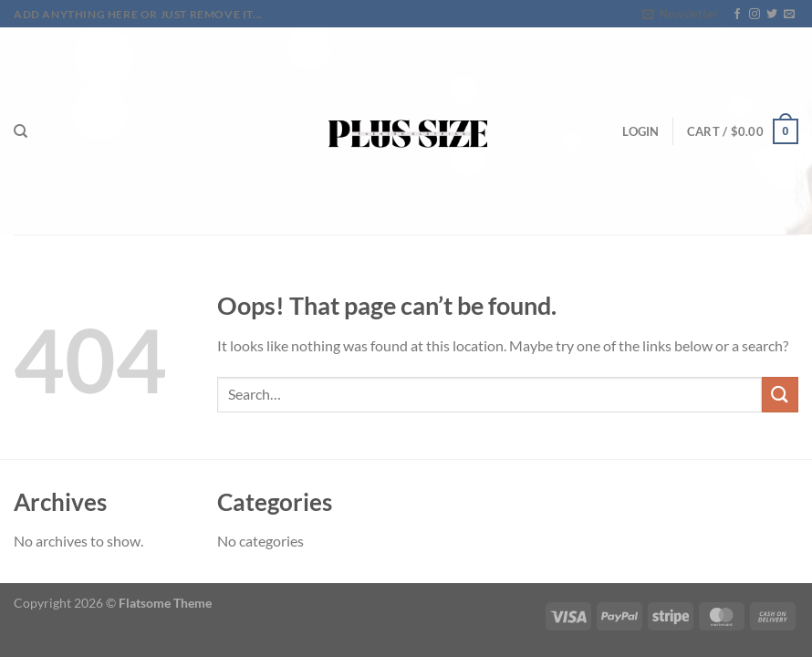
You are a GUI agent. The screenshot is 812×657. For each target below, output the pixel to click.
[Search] (21, 131)
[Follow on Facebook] (737, 15)
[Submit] (780, 395)
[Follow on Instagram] (755, 15)
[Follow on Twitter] (772, 15)
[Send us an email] (789, 15)
